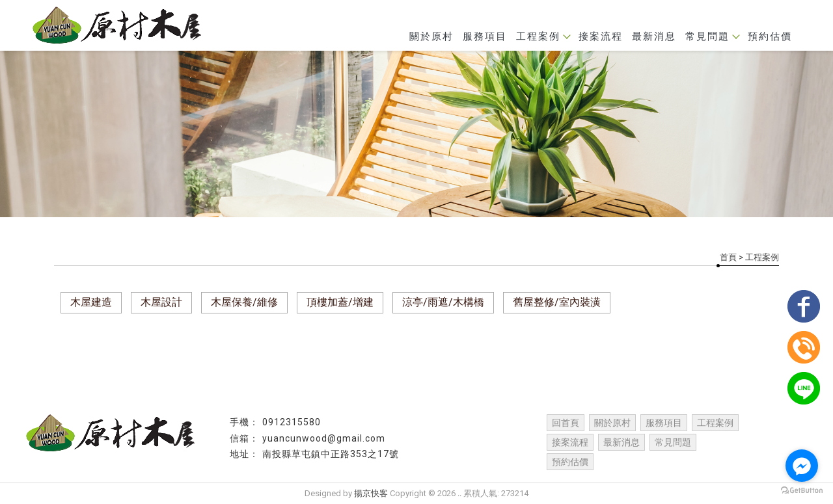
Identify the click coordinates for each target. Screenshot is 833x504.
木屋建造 (91, 302)
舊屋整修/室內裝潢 (557, 302)
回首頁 (566, 423)
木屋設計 (161, 302)
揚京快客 (371, 493)
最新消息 (654, 36)
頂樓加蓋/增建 (340, 302)
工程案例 (543, 36)
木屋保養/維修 (244, 302)
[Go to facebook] (802, 466)
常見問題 (712, 36)
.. (459, 493)
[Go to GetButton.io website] (802, 491)
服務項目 (485, 36)
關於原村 (431, 36)
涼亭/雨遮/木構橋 (443, 302)
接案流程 (601, 36)
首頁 (728, 257)
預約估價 (770, 36)
